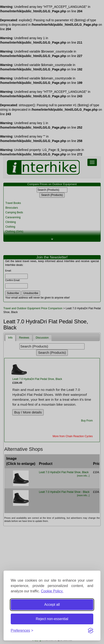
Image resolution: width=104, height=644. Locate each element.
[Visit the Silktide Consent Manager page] (91, 631)
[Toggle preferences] (22, 631)
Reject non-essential (52, 619)
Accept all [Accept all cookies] (52, 605)
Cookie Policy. (52, 591)
